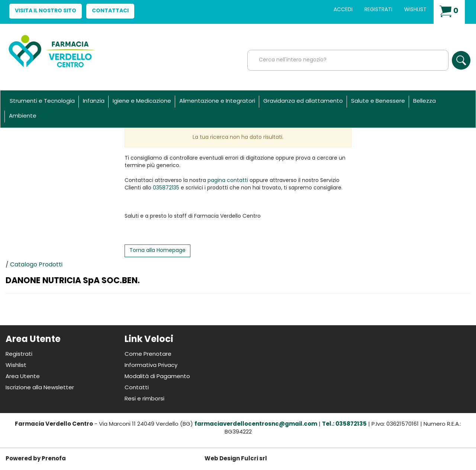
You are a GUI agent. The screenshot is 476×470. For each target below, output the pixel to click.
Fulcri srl (254, 459)
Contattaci (110, 11)
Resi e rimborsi (144, 399)
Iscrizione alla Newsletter (40, 388)
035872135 (166, 188)
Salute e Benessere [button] (378, 101)
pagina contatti (228, 181)
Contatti (137, 388)
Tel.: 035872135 (344, 424)
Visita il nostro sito (46, 11)
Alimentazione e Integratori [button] (217, 101)
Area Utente (23, 377)
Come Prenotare (148, 354)
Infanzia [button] (94, 101)
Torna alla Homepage (157, 251)
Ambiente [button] (23, 116)
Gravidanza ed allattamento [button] (303, 101)
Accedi (343, 10)
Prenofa (54, 459)
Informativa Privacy (151, 366)
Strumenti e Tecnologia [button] (42, 101)
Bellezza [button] (424, 101)
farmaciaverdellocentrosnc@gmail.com (256, 424)
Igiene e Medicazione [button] (142, 101)
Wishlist (415, 10)
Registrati (378, 10)
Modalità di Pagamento (157, 377)
